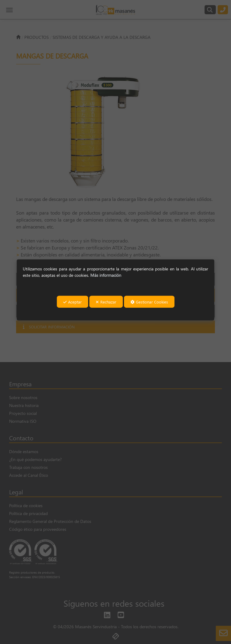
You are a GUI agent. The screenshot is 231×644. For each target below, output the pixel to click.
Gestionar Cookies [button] (149, 302)
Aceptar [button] (72, 302)
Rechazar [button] (106, 302)
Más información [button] (106, 275)
